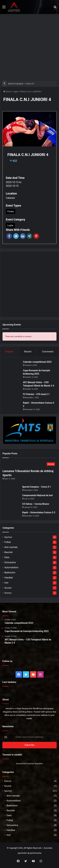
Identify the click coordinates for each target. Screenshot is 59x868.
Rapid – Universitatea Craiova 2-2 (39, 512)
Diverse (8, 593)
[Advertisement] (29, 47)
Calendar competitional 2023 (37, 362)
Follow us (7, 661)
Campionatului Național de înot (37, 495)
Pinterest (36, 236)
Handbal (9, 578)
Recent (28, 352)
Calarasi (10, 198)
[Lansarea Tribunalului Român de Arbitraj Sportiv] (29, 464)
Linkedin (23, 236)
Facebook (9, 236)
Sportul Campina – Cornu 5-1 (21, 84)
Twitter (16, 236)
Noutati (8, 588)
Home (7, 92)
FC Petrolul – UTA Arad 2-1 (36, 394)
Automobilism (11, 567)
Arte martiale (11, 547)
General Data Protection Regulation (29, 764)
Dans (7, 557)
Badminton (10, 573)
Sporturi (8, 537)
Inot (6, 583)
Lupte (16, 92)
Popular (9, 352)
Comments (48, 352)
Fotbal (8, 542)
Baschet (8, 552)
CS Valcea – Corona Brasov (36, 504)
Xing (29, 236)
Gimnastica (10, 562)
